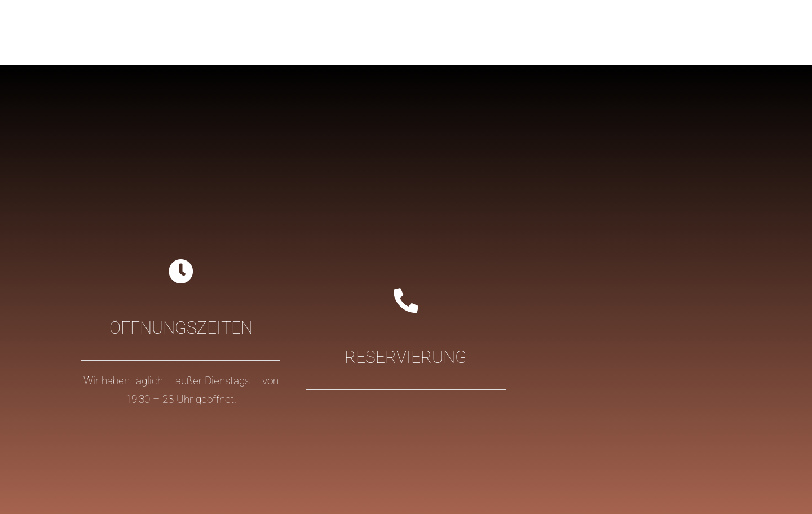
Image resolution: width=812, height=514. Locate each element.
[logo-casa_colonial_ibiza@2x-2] (127, 13)
